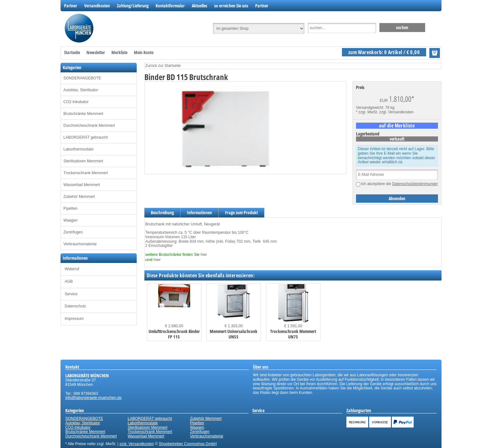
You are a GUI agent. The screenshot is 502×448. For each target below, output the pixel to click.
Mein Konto (144, 52)
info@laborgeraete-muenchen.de (93, 398)
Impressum (74, 319)
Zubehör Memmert (79, 197)
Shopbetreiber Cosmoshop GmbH (188, 444)
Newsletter (96, 52)
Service (71, 294)
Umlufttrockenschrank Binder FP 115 (174, 334)
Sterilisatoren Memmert (83, 161)
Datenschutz (75, 306)
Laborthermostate (78, 149)
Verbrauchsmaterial (80, 244)
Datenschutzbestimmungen (415, 184)
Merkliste (119, 52)
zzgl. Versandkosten (396, 112)
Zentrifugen (73, 232)
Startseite (72, 52)
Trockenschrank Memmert (86, 173)
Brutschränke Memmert (83, 114)
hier (204, 255)
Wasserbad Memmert (82, 185)
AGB (69, 281)
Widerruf (72, 269)
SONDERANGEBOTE (82, 78)
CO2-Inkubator (76, 102)
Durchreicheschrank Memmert (89, 126)
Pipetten (70, 208)
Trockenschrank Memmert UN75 (293, 334)
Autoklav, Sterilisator (81, 90)
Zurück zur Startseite (163, 66)
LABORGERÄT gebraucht (86, 137)
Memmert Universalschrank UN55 (234, 334)
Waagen (70, 220)
